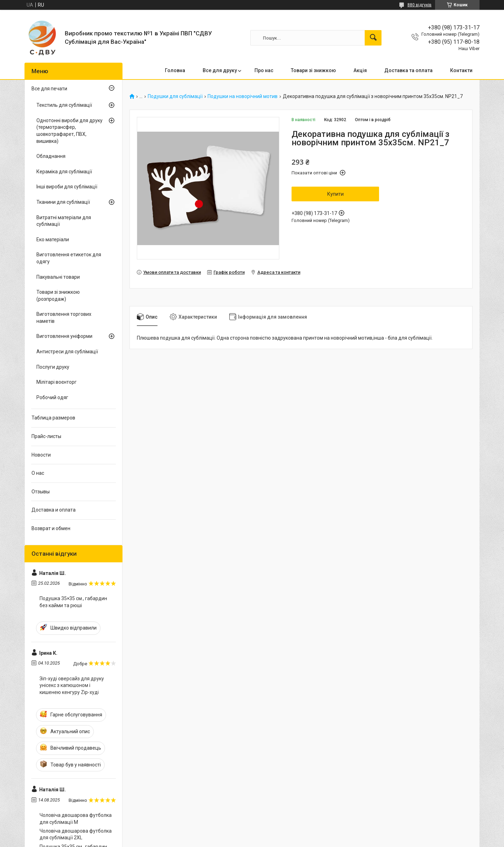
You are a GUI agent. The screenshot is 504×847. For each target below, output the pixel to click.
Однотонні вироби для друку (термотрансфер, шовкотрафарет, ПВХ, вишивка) (69, 131)
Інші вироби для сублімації (67, 187)
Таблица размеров (53, 418)
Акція (360, 70)
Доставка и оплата (54, 510)
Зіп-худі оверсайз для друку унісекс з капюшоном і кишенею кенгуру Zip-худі (72, 685)
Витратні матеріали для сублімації (64, 221)
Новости (41, 455)
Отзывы (41, 492)
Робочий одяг (52, 397)
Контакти (461, 70)
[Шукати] (373, 38)
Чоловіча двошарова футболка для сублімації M (76, 819)
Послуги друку (53, 367)
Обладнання (51, 156)
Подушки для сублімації (175, 96)
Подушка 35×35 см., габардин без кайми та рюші (73, 602)
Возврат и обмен (51, 528)
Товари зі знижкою (313, 70)
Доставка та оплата (408, 70)
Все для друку (220, 70)
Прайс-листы (46, 436)
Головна (175, 70)
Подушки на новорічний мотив (243, 96)
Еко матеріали (53, 239)
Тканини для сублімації (63, 202)
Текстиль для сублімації (64, 105)
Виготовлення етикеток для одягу (69, 258)
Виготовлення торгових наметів (64, 318)
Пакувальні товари (58, 277)
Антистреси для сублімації (67, 352)
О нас (38, 473)
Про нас (264, 70)
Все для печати (49, 89)
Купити (335, 194)
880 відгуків (419, 5)
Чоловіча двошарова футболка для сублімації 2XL (76, 834)
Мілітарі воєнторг (57, 382)
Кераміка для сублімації (64, 172)
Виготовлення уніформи (64, 336)
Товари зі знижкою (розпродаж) (58, 296)
